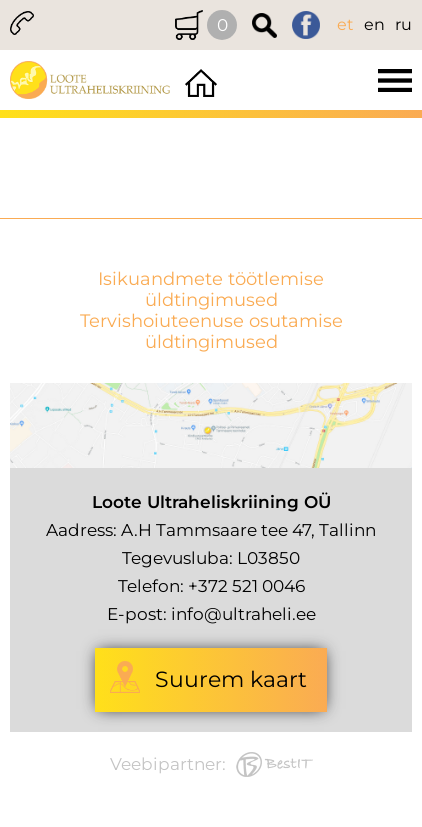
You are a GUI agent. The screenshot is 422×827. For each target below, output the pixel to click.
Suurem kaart (231, 679)
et (345, 24)
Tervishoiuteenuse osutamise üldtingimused (211, 332)
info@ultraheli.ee (243, 614)
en (374, 24)
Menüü (322, 80)
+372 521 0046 (246, 586)
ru (403, 24)
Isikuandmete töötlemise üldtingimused (211, 290)
